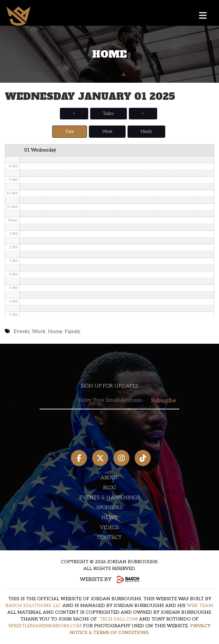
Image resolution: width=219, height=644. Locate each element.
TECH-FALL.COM (119, 619)
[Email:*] (110, 401)
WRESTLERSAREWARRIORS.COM (45, 626)
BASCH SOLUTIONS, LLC (33, 606)
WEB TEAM (200, 606)
